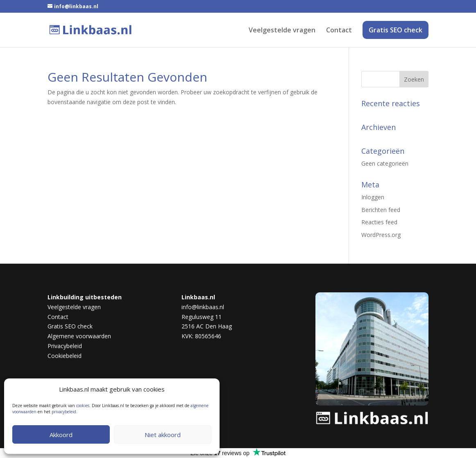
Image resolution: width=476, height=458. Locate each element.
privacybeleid (64, 412)
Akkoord (61, 435)
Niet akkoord (163, 435)
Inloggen (373, 197)
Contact (339, 31)
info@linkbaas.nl (203, 307)
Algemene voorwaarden (79, 336)
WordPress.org (381, 235)
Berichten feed (381, 210)
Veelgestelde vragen (282, 31)
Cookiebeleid (65, 356)
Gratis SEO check (396, 30)
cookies (83, 406)
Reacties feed (379, 222)
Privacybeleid (65, 346)
